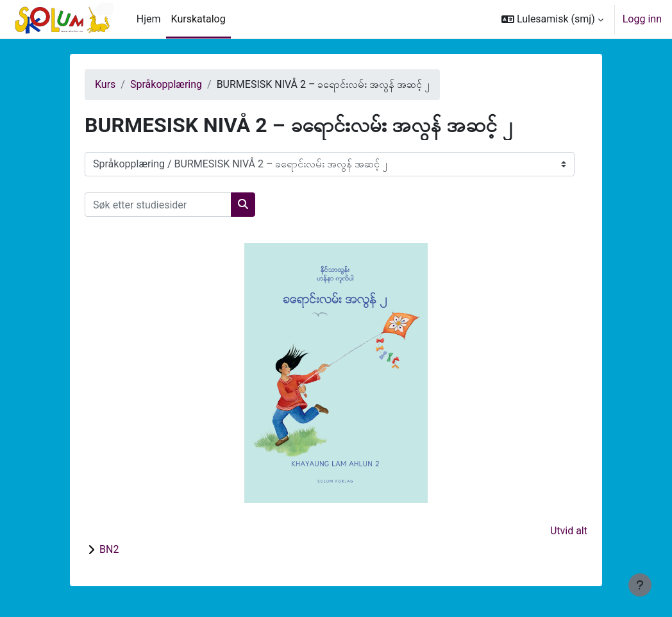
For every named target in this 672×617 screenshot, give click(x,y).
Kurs (105, 84)
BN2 (109, 549)
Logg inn (642, 19)
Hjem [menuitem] (149, 19)
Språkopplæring (166, 84)
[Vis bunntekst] (640, 585)
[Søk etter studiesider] (158, 205)
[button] (552, 19)
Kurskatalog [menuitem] (198, 19)
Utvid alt (569, 531)
